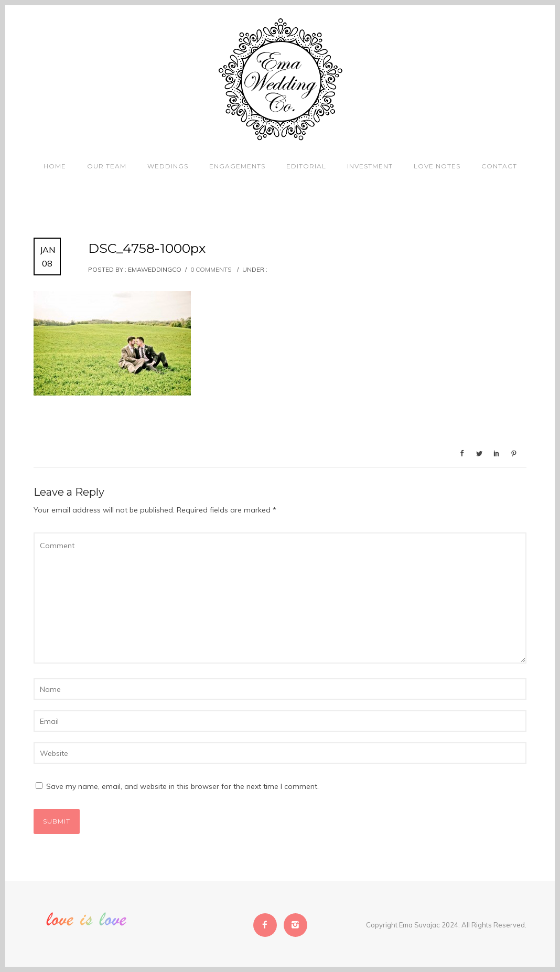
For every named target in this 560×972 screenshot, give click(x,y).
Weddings (168, 166)
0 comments (211, 269)
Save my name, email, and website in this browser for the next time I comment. (182, 786)
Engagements (237, 166)
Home (55, 166)
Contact (499, 166)
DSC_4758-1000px (147, 248)
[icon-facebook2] (268, 925)
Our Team (107, 166)
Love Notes (437, 166)
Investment (370, 166)
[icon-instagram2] (295, 925)
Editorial (306, 166)
